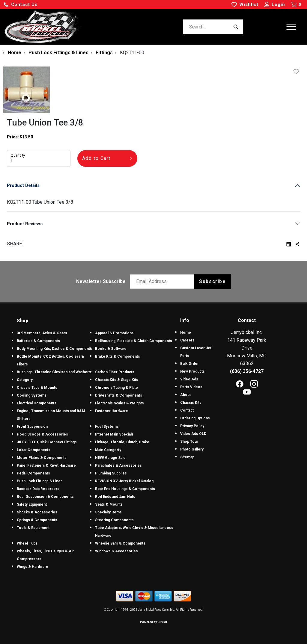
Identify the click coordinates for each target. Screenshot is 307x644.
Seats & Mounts (109, 504)
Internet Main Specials (114, 434)
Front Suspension (32, 427)
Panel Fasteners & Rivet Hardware (46, 465)
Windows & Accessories (116, 551)
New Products (192, 371)
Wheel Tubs (27, 543)
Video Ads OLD (193, 434)
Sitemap (187, 457)
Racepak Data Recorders (38, 489)
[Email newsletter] (164, 282)
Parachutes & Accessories (118, 465)
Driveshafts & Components (119, 395)
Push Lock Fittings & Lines (40, 481)
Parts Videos (191, 387)
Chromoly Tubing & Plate (116, 388)
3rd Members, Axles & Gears (42, 333)
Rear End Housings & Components (125, 489)
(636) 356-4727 (247, 371)
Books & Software (111, 349)
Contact (187, 410)
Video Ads (189, 379)
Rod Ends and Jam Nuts (115, 497)
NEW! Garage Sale (110, 458)
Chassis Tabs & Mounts (37, 388)
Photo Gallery (192, 449)
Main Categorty (108, 450)
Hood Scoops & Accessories (42, 434)
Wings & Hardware (33, 567)
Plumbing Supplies (111, 473)
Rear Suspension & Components (45, 497)
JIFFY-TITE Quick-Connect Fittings (47, 442)
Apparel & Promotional (115, 333)
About (185, 395)
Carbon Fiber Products (115, 372)
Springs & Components (37, 520)
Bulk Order (189, 364)
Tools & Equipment (33, 528)
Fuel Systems (107, 427)
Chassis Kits (191, 403)
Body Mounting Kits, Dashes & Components (54, 349)
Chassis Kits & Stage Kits (117, 380)
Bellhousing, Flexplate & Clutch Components (134, 341)
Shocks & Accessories (37, 512)
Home (186, 332)
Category (25, 380)
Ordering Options (195, 418)
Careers (187, 340)
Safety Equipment (32, 504)
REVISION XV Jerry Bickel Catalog (124, 481)
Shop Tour (189, 442)
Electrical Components (37, 403)
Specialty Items (108, 512)
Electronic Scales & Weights (119, 403)
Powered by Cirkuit (153, 622)
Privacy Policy (192, 426)
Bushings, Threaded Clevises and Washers (54, 372)
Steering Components (114, 520)
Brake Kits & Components (118, 356)
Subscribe (212, 281)
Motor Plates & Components (42, 458)
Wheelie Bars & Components (120, 543)
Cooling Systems (32, 395)
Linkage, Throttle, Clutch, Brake (122, 442)
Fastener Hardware (112, 411)
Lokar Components (34, 450)
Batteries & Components (38, 341)
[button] (20, 5)
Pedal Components (33, 473)
